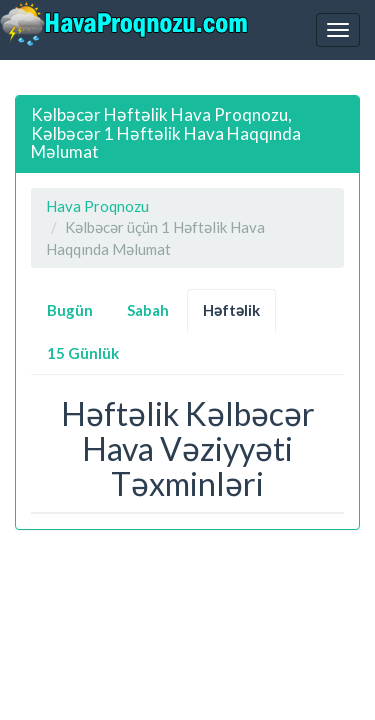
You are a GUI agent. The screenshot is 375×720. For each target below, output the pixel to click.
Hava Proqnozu (97, 206)
